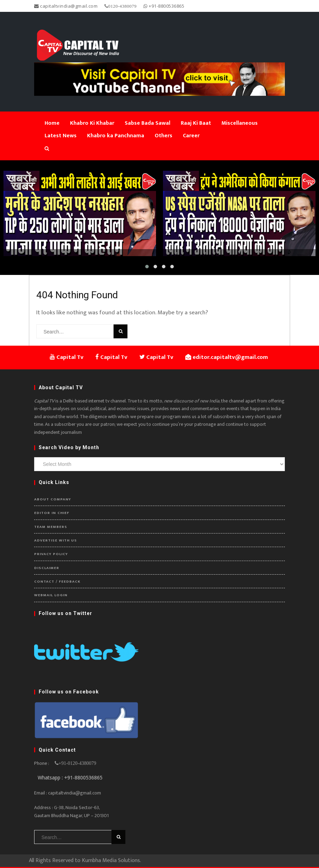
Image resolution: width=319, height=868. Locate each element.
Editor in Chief (52, 513)
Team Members (51, 527)
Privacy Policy (51, 554)
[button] (147, 267)
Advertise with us (56, 540)
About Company (53, 499)
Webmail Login (51, 595)
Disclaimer (47, 568)
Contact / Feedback (57, 582)
